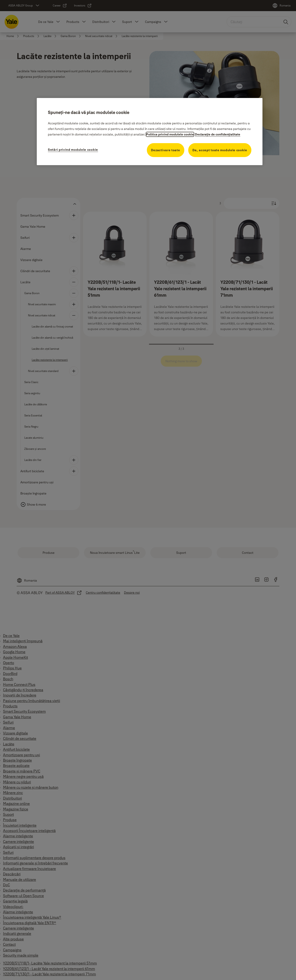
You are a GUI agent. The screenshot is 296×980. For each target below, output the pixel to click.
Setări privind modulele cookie (73, 150)
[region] (150, 131)
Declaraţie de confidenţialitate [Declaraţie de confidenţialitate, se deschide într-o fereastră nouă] (218, 134)
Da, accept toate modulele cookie (220, 150)
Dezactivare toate (166, 150)
